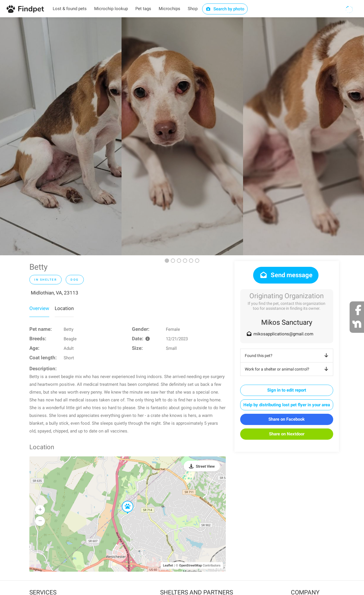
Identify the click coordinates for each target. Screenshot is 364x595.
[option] (61, 136)
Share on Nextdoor (287, 434)
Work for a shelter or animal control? (288, 369)
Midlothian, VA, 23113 (55, 293)
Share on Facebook (287, 419)
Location (64, 308)
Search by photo (225, 9)
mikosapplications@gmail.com (283, 334)
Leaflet (168, 565)
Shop (193, 9)
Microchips (169, 9)
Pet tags (143, 9)
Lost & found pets (70, 9)
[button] (124, 501)
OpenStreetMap (190, 565)
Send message (286, 275)
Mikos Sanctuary (287, 322)
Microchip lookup (111, 9)
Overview (39, 308)
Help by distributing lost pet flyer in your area (287, 405)
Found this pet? (288, 356)
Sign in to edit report (287, 390)
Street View (205, 466)
